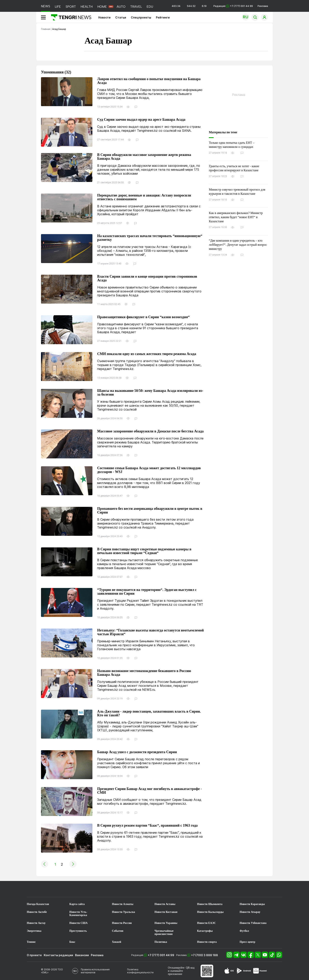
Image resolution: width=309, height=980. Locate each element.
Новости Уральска (123, 912)
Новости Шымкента (210, 904)
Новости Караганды (252, 904)
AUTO (121, 7)
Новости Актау (36, 923)
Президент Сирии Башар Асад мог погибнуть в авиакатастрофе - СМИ (149, 791)
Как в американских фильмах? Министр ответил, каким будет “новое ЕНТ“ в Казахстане (236, 217)
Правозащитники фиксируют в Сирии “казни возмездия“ (143, 317)
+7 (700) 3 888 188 (205, 955)
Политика (161, 942)
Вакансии (82, 955)
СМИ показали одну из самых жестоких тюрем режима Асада (147, 354)
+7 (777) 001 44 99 (161, 955)
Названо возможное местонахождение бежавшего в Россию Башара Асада (144, 673)
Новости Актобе (37, 912)
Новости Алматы (123, 904)
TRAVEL (136, 7)
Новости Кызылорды (210, 912)
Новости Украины (166, 923)
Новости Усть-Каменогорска (78, 914)
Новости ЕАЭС (206, 923)
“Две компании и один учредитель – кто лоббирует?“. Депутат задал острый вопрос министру (238, 245)
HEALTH (87, 7)
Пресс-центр (247, 942)
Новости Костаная (166, 912)
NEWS (46, 6)
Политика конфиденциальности (140, 971)
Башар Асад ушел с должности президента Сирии (137, 752)
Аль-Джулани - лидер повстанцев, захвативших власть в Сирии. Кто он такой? (149, 713)
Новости (104, 17)
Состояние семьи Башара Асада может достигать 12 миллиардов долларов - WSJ (149, 470)
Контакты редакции (58, 955)
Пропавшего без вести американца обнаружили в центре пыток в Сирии (150, 511)
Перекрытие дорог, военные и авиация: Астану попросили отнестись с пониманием (144, 197)
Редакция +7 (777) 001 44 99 (233, 6)
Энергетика (34, 931)
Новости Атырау (250, 912)
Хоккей (117, 942)
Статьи (121, 17)
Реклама (263, 6)
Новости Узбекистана (253, 923)
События (118, 931)
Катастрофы (205, 931)
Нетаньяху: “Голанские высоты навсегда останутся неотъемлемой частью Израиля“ (150, 632)
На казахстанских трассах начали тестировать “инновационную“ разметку (150, 238)
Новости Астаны (165, 904)
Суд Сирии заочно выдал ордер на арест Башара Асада (141, 120)
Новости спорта (207, 942)
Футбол (244, 931)
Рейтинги (163, 17)
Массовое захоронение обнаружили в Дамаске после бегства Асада (150, 431)
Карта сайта (77, 904)
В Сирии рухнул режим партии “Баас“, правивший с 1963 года (147, 826)
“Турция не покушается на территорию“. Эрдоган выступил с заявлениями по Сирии (147, 592)
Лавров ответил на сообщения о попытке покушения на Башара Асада (149, 81)
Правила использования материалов (95, 971)
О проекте (34, 955)
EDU (150, 7)
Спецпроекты (141, 17)
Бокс (72, 942)
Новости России (122, 923)
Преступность (78, 931)
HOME (102, 7)
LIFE (58, 7)
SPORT (71, 7)
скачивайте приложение (175, 972)
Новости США (78, 923)
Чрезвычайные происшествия (164, 932)
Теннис (31, 942)
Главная (46, 29)
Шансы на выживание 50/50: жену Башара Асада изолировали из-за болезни (150, 393)
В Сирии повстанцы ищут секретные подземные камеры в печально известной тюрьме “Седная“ (144, 551)
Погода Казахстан (38, 904)
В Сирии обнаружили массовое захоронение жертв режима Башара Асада (144, 157)
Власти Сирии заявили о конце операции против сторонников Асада (147, 278)
